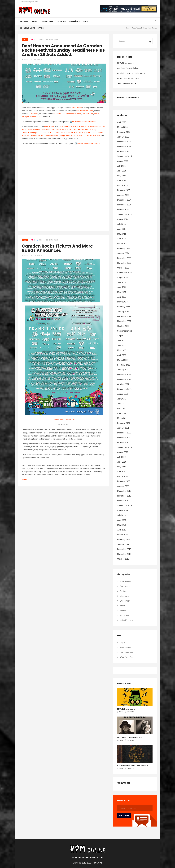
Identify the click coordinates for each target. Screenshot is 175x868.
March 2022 (122, 360)
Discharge (59, 133)
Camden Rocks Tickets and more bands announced (57, 248)
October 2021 (123, 384)
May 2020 (122, 467)
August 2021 (123, 394)
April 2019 (122, 530)
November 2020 (124, 438)
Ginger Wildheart (33, 130)
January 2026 (123, 137)
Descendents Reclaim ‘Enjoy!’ (129, 78)
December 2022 (124, 316)
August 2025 (123, 161)
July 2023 (121, 282)
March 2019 (122, 535)
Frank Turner (49, 126)
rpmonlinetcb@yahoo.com (28, 2)
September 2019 (124, 506)
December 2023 (124, 258)
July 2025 (121, 166)
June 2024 (122, 229)
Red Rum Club (88, 114)
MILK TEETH (74, 130)
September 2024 (124, 214)
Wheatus (97, 126)
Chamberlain (35, 136)
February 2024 (124, 248)
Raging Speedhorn (35, 133)
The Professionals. (48, 130)
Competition (125, 586)
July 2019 (121, 515)
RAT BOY (76, 126)
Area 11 (94, 133)
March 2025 (122, 185)
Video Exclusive (127, 620)
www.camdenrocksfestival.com (84, 122)
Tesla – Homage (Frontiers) (128, 83)
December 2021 (124, 375)
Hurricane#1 (34, 114)
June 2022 (122, 345)
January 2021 (123, 428)
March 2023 (122, 302)
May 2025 (122, 176)
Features (61, 21)
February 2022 (124, 365)
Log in (122, 643)
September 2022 (124, 331)
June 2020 (122, 462)
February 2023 (124, 307)
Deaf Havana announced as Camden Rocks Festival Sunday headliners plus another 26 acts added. (63, 50)
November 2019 (124, 496)
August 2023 (123, 278)
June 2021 (122, 404)
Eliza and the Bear (70, 133)
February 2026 (124, 132)
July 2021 (121, 399)
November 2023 (124, 263)
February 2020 (124, 481)
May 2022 (122, 350)
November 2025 (124, 147)
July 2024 (121, 224)
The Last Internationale (49, 136)
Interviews (74, 21)
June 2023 (122, 287)
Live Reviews (47, 21)
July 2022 (121, 341)
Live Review (125, 601)
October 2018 (123, 559)
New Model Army (87, 126)
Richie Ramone (85, 130)
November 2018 (124, 554)
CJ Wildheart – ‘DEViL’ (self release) (131, 73)
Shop (86, 21)
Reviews (24, 21)
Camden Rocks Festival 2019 (64, 420)
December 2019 (124, 491)
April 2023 (122, 297)
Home (128, 28)
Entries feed (125, 648)
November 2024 (124, 205)
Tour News (124, 615)
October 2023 (123, 268)
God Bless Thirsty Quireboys (128, 68)
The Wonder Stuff (65, 126)
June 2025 (122, 171)
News (34, 21)
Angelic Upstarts (62, 130)
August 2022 (123, 336)
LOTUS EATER (90, 136)
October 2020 (123, 442)
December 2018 (124, 549)
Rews (99, 136)
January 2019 (123, 544)
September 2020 (124, 447)
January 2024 (123, 253)
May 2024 (122, 234)
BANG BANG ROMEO (74, 136)
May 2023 (122, 292)
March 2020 (122, 476)
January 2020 (123, 486)
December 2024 (124, 200)
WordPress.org (127, 657)
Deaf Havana (77, 108)
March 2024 (122, 244)
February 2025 (124, 190)
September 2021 (124, 389)
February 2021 (124, 423)
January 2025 (123, 195)
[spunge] (62, 136)
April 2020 (122, 472)
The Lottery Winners (74, 114)
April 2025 (122, 181)
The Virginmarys (84, 133)
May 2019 (122, 525)
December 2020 (124, 433)
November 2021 (124, 379)
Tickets (25, 479)
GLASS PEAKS (59, 114)
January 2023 (123, 312)
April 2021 (122, 413)
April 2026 (122, 122)
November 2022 (124, 321)
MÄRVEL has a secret (126, 63)
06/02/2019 (37, 255)
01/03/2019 (37, 60)
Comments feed (127, 652)
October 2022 (123, 326)
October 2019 (123, 501)
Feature (123, 591)
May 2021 (122, 409)
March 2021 (122, 418)
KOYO (40, 117)
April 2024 (122, 239)
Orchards (33, 117)
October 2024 (123, 210)
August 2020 (123, 452)
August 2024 (123, 219)
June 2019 (122, 520)
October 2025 (123, 151)
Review (123, 611)
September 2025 (124, 156)
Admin (26, 60)
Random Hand (48, 133)
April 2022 (122, 355)
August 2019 (123, 510)
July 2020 (121, 457)
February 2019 (124, 540)
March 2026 (122, 127)
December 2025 (124, 142)
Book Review (125, 581)
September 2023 (124, 273)
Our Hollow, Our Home (85, 111)
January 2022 (123, 370)
